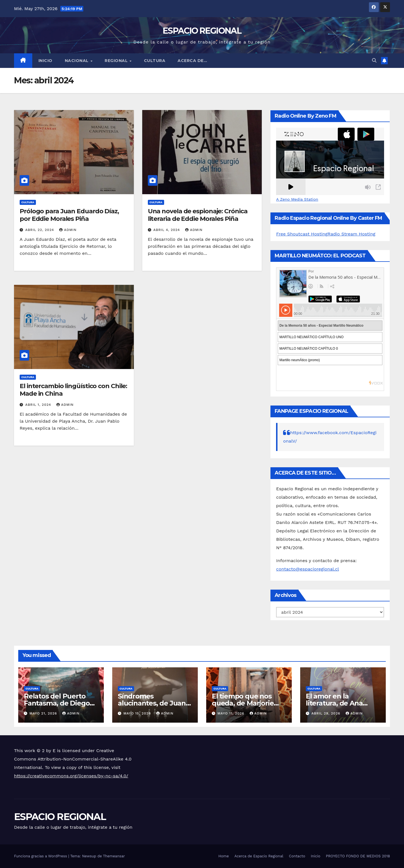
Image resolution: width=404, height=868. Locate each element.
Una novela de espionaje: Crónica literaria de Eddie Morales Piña (198, 215)
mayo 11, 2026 (232, 713)
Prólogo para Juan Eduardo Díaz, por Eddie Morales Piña (69, 215)
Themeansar (114, 856)
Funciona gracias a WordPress (41, 856)
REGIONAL (117, 61)
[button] (374, 60)
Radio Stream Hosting (352, 234)
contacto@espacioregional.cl (307, 569)
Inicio (45, 61)
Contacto (297, 856)
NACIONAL (77, 61)
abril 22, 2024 (40, 230)
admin (68, 230)
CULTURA (155, 61)
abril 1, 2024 (39, 405)
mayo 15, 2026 (138, 713)
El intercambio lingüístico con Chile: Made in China (73, 390)
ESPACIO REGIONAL (202, 31)
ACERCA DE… (192, 61)
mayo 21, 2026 (44, 713)
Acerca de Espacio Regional (259, 856)
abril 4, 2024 (167, 230)
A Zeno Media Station (297, 199)
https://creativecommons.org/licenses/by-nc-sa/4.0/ (71, 776)
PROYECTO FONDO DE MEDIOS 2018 (358, 856)
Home (223, 856)
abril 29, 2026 (327, 713)
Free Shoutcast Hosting (302, 234)
